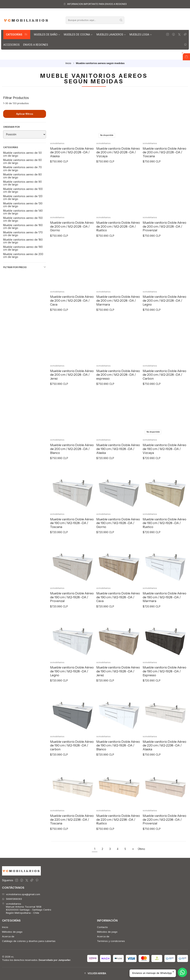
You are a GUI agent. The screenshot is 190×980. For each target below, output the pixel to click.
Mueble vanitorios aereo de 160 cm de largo (23, 226)
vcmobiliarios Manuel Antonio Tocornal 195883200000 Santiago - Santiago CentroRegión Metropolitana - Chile (27, 908)
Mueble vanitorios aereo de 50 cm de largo (22, 154)
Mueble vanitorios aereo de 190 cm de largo (23, 248)
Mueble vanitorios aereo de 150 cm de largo (23, 219)
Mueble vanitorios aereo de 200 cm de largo (23, 255)
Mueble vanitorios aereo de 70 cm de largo (22, 169)
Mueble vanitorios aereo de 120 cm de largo (23, 198)
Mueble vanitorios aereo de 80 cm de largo (22, 176)
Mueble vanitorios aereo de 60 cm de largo (22, 161)
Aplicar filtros (25, 114)
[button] (95, 974)
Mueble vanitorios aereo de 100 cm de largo (23, 190)
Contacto (102, 927)
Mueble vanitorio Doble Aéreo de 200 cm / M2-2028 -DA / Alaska (72, 152)
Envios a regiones (36, 45)
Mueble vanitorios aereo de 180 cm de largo (23, 241)
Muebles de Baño (47, 35)
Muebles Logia (141, 35)
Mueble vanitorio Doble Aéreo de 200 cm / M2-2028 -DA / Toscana (164, 152)
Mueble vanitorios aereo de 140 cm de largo (23, 212)
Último (141, 849)
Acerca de (8, 936)
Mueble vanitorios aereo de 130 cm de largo (23, 205)
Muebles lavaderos (111, 35)
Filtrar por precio (25, 267)
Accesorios (12, 45)
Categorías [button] (17, 35)
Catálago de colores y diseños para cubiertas (29, 941)
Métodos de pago (12, 932)
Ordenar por (11, 127)
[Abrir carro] (186, 57)
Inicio (68, 63)
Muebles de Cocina (78, 35)
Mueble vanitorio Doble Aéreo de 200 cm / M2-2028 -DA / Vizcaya (118, 152)
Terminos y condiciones (111, 941)
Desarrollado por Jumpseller (55, 960)
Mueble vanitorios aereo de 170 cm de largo (23, 234)
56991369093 (12, 899)
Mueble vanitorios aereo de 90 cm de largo (22, 183)
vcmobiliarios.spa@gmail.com (21, 894)
